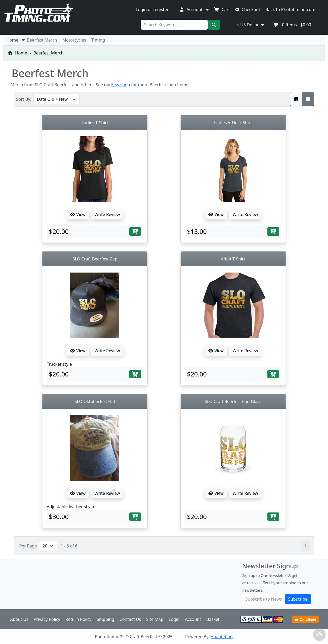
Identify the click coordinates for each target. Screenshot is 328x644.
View (78, 214)
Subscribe (298, 599)
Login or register (152, 9)
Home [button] (16, 40)
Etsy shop (121, 85)
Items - (292, 25)
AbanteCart (222, 637)
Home (17, 53)
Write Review (107, 214)
